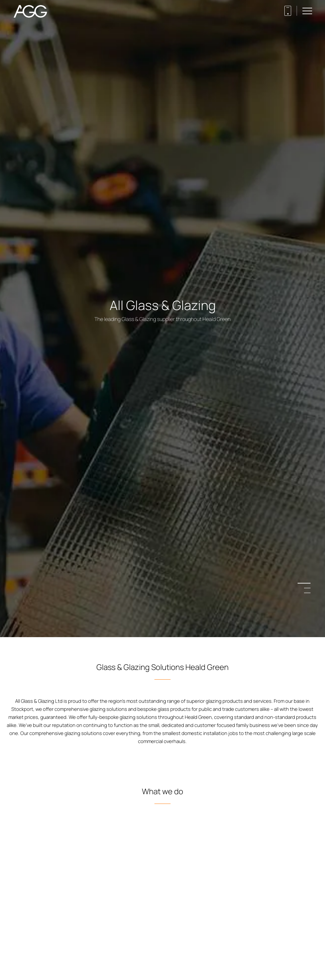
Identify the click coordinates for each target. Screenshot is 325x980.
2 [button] (307, 588)
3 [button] (307, 593)
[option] (162, 490)
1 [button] (307, 583)
